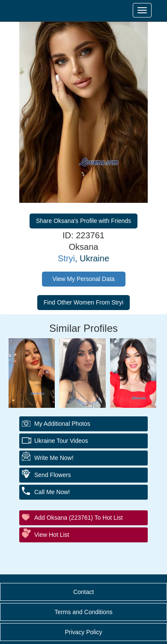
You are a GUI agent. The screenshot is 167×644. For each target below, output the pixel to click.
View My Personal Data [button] (83, 279)
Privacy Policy (83, 632)
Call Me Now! (52, 492)
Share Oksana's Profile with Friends (83, 221)
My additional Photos (62, 424)
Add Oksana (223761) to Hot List (79, 518)
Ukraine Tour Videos (61, 441)
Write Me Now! (54, 458)
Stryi (66, 258)
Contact (83, 592)
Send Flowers (53, 475)
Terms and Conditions (83, 612)
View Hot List (52, 535)
